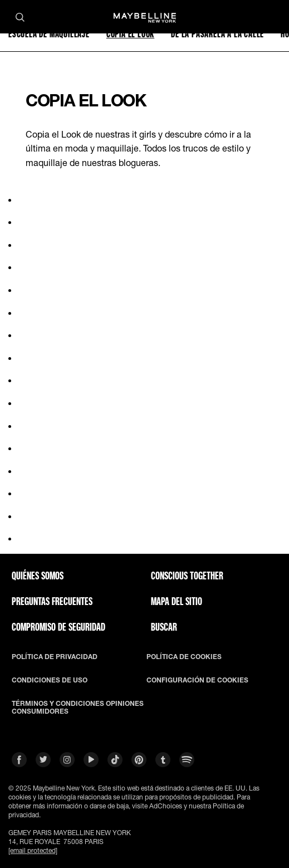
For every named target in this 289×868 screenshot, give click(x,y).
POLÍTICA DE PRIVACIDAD (55, 657)
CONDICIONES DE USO (50, 680)
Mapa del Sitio (177, 601)
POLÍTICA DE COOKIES (184, 657)
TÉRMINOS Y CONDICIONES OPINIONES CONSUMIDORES (78, 708)
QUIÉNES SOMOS (38, 576)
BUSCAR (164, 627)
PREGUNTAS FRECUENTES (52, 601)
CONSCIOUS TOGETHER (187, 576)
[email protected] (33, 850)
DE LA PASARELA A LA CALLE (217, 33)
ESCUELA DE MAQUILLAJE (49, 33)
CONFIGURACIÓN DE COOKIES (197, 680)
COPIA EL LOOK (130, 33)
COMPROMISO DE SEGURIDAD (58, 627)
